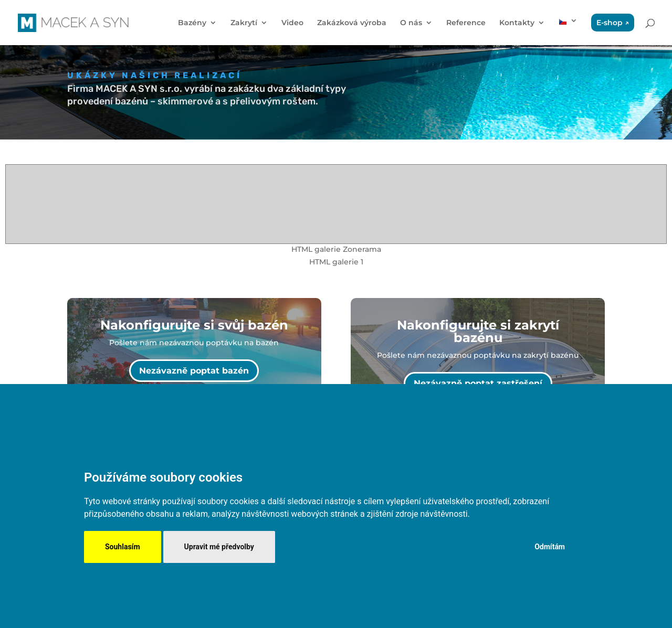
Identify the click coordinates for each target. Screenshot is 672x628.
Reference (466, 23)
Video (292, 23)
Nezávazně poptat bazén (194, 371)
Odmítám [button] (550, 547)
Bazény (192, 23)
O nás (411, 23)
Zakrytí (244, 23)
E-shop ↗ (613, 23)
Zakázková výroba (352, 23)
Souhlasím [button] (123, 547)
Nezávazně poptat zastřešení (478, 383)
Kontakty (517, 23)
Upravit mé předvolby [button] (219, 547)
